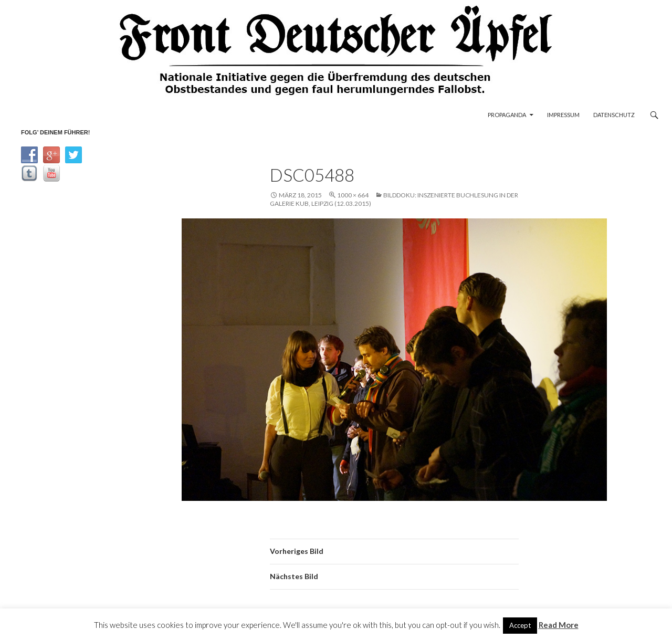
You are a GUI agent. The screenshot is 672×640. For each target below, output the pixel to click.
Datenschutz (614, 115)
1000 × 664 (353, 195)
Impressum (563, 115)
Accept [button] (520, 625)
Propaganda (507, 115)
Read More (559, 625)
